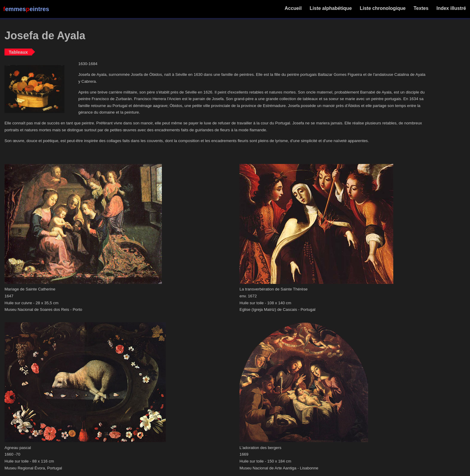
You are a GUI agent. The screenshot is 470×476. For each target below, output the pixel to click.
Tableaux (18, 52)
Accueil (293, 8)
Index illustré (451, 8)
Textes (421, 8)
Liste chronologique (383, 8)
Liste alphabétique (331, 8)
